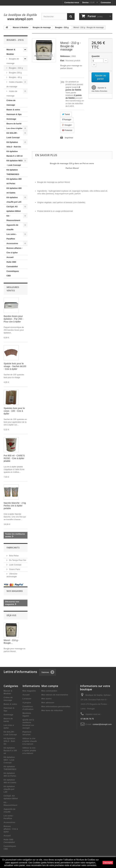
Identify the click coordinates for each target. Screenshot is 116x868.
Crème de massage (11, 103)
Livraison (27, 699)
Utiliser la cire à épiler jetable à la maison (29, 751)
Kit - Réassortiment (13, 218)
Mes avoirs (46, 699)
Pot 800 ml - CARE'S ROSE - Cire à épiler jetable (14, 458)
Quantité (96, 56)
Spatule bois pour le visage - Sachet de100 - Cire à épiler (15, 366)
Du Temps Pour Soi (17, 560)
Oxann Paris (14, 569)
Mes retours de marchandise (55, 695)
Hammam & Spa (14, 114)
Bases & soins (13, 110)
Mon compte (50, 686)
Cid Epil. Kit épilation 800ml (14, 209)
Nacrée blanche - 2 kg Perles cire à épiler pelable (15, 506)
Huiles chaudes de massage (14, 84)
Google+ (67, 125)
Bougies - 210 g (16, 68)
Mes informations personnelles (56, 707)
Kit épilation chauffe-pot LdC (14, 200)
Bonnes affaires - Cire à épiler (14, 250)
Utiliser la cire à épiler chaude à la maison (30, 741)
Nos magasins (15, 591)
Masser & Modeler (11, 52)
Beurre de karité (14, 124)
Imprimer (69, 138)
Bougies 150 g (15, 73)
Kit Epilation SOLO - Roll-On (14, 144)
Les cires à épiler (14, 128)
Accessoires (12, 243)
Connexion (106, 2)
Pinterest (67, 130)
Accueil (10, 257)
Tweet (66, 114)
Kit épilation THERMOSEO (13, 172)
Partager (67, 120)
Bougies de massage (13, 61)
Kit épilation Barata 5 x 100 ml (14, 154)
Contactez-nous (72, 2)
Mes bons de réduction (52, 710)
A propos (27, 703)
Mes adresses (48, 703)
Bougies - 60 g (15, 77)
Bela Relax (14, 556)
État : (63, 61)
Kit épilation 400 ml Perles (14, 181)
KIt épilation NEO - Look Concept (14, 163)
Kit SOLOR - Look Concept (13, 135)
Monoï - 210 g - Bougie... (11, 641)
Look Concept (15, 565)
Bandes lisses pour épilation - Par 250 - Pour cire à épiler (14, 319)
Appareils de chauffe (12, 227)
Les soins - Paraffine (12, 236)
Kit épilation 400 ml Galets (14, 190)
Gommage (11, 119)
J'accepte (108, 863)
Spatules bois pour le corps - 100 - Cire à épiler (14, 411)
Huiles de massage (12, 93)
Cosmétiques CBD (13, 273)
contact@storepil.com (102, 724)
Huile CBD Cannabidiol (12, 264)
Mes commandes (49, 691)
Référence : (66, 56)
